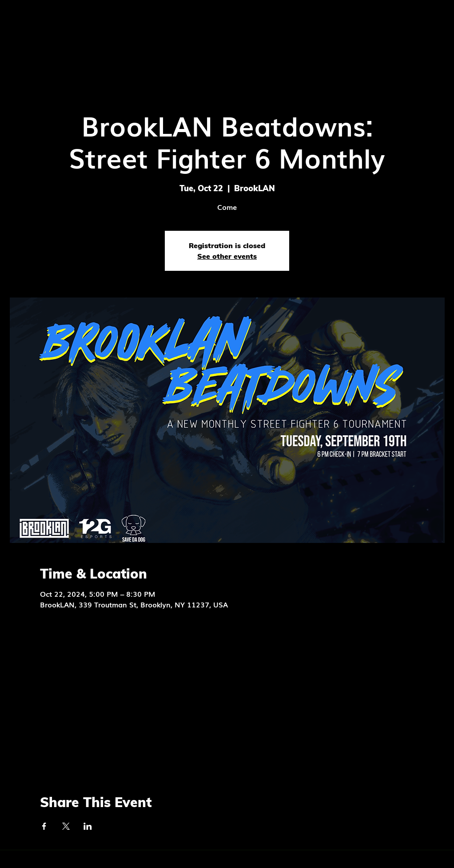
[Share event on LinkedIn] (88, 826)
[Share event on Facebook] (44, 826)
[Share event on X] (66, 826)
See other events (227, 256)
